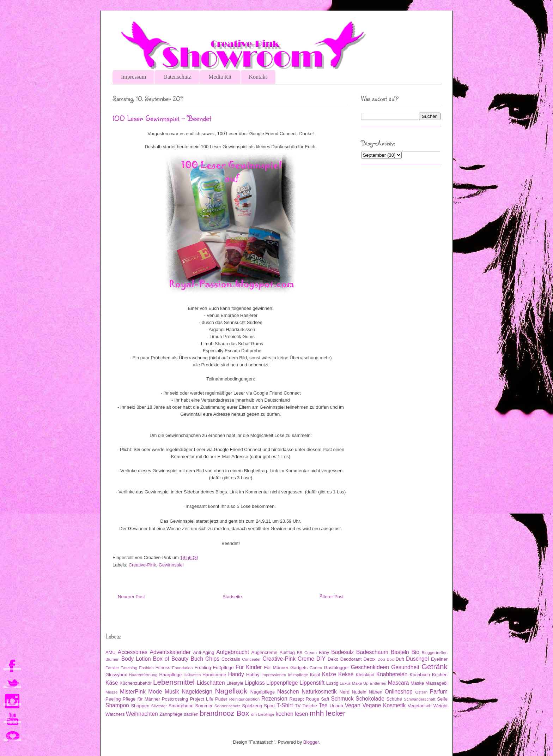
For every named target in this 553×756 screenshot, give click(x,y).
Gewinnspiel (171, 565)
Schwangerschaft (420, 699)
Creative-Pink (142, 565)
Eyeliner (439, 659)
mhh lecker (328, 713)
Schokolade (370, 699)
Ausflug (287, 652)
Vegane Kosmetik (384, 705)
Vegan (353, 705)
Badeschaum (372, 652)
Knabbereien (392, 674)
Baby (324, 652)
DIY (321, 659)
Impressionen (274, 675)
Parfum (439, 692)
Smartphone (181, 706)
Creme (306, 659)
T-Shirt (285, 705)
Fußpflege (223, 668)
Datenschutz (177, 77)
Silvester (159, 706)
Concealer (251, 659)
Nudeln (359, 692)
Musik (172, 692)
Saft (325, 699)
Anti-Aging (203, 652)
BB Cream (307, 652)
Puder (221, 699)
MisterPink (133, 692)
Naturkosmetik (319, 692)
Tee (323, 705)
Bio (415, 652)
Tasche (309, 706)
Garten (316, 668)
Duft (400, 659)
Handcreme (214, 675)
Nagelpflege (263, 692)
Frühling (203, 668)
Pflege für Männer (141, 699)
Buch (197, 659)
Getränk (435, 667)
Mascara (399, 683)
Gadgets (299, 668)
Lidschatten (211, 683)
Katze (329, 674)
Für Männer (276, 668)
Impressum (133, 77)
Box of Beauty (171, 659)
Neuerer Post (131, 597)
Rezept (296, 699)
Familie (112, 668)
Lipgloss (255, 683)
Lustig (332, 683)
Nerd (344, 692)
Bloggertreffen (435, 652)
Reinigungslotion (244, 699)
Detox (370, 659)
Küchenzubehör (136, 683)
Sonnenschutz (227, 706)
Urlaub (336, 706)
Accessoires (133, 652)
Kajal (315, 675)
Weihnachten (142, 714)
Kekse (346, 674)
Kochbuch (420, 675)
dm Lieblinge (263, 714)
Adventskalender (170, 652)
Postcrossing (175, 699)
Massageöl (436, 683)
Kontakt (258, 77)
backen (191, 714)
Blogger (311, 742)
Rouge (312, 699)
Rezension (274, 699)
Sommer (204, 706)
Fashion (146, 668)
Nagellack (231, 691)
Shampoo (117, 705)
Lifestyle (235, 683)
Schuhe (394, 699)
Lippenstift (312, 683)
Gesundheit (405, 667)
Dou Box (386, 659)
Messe (111, 692)
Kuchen (440, 675)
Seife (442, 699)
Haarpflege (171, 675)
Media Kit (220, 77)
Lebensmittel (174, 682)
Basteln (400, 652)
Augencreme (265, 652)
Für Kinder (249, 667)
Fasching (129, 668)
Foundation (182, 668)
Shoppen (140, 706)
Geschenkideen (370, 667)
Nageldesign (197, 692)
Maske (417, 683)
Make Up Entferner (369, 683)
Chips (212, 659)
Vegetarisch (420, 706)
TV (298, 706)
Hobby (253, 675)
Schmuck (342, 699)
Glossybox (116, 675)
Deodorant (351, 659)
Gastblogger (336, 668)
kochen (285, 714)
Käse (112, 683)
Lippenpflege (282, 683)
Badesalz (342, 652)
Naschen (288, 692)
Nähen (376, 692)
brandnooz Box (224, 713)
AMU (111, 652)
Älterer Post (332, 597)
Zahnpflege (171, 714)
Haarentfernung (143, 675)
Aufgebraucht (233, 652)
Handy (236, 674)
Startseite (232, 597)
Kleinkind (365, 675)
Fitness (163, 668)
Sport (269, 706)
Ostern (421, 692)
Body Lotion (136, 659)
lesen (301, 714)
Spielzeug (252, 706)
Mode (155, 692)
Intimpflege (298, 675)
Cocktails (231, 659)
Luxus (345, 683)
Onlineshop (399, 692)
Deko (333, 659)
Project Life (202, 699)
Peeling (113, 699)
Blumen (113, 659)
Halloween (192, 675)
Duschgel (417, 659)
